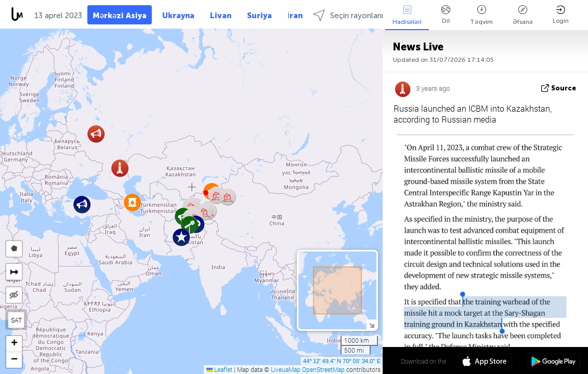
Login (561, 15)
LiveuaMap (286, 369)
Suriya (259, 16)
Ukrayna (178, 16)
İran (295, 16)
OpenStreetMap (323, 369)
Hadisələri (407, 15)
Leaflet (219, 369)
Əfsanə (523, 15)
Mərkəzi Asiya (120, 16)
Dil (446, 15)
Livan (221, 16)
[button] (82, 204)
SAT (16, 320)
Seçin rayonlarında (354, 15)
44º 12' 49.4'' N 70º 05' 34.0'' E (342, 361)
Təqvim (481, 15)
